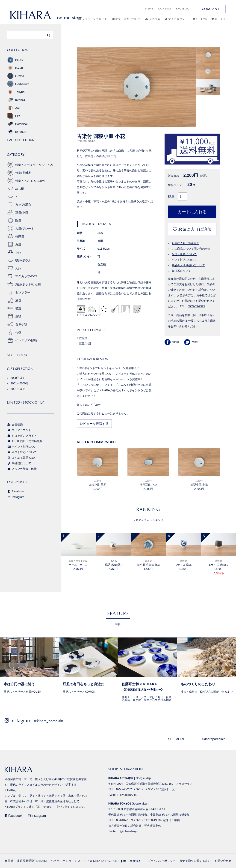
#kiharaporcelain (214, 739)
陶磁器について (181, 271)
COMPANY (211, 9)
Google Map (143, 778)
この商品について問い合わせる (191, 249)
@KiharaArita (128, 795)
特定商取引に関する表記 (195, 861)
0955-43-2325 (196, 306)
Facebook (15, 491)
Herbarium (18, 84)
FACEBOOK (184, 9)
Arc (13, 108)
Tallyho (16, 92)
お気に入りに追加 (192, 229)
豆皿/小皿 (85, 344)
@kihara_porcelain (49, 721)
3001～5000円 (19, 383)
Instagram (16, 497)
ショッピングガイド (93, 19)
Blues (15, 60)
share (172, 342)
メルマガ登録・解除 (22, 469)
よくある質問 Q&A (21, 458)
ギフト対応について (184, 260)
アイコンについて (89, 315)
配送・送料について (126, 19)
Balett (15, 68)
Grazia (15, 76)
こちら (92, 405)
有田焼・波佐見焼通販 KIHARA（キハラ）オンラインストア (46, 861)
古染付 (83, 338)
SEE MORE (177, 739)
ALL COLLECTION (21, 140)
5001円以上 (18, 389)
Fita (14, 116)
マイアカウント (177, 19)
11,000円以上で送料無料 (25, 441)
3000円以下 (18, 378)
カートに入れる (192, 212)
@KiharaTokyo (129, 831)
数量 (171, 196)
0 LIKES (219, 19)
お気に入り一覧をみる (186, 243)
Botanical (17, 124)
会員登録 (153, 19)
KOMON (17, 132)
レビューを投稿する (94, 424)
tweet (191, 342)
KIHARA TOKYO (119, 804)
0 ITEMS (200, 19)
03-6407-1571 (125, 820)
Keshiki (16, 100)
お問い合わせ (223, 861)
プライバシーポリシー (162, 861)
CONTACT (165, 9)
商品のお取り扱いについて (188, 265)
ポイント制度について (23, 447)
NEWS (149, 9)
